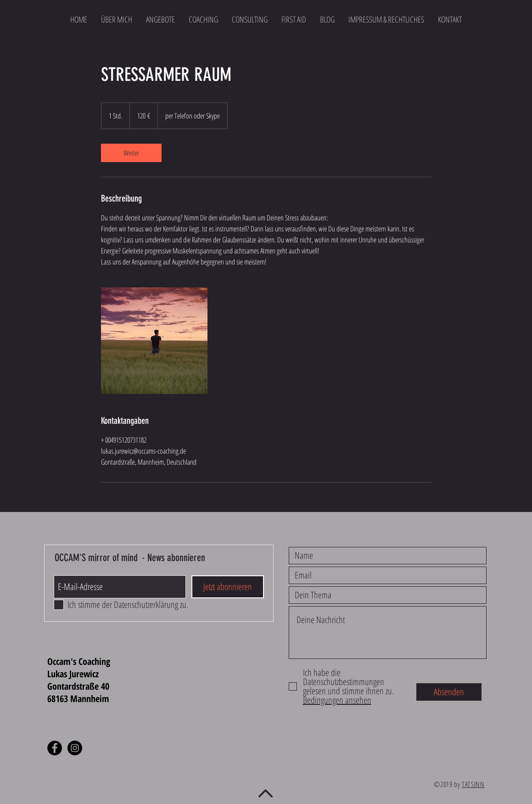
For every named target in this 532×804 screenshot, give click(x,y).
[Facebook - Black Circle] (55, 748)
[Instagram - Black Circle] (75, 748)
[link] (131, 153)
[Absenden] (449, 692)
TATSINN (473, 784)
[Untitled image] (154, 341)
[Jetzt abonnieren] (228, 587)
